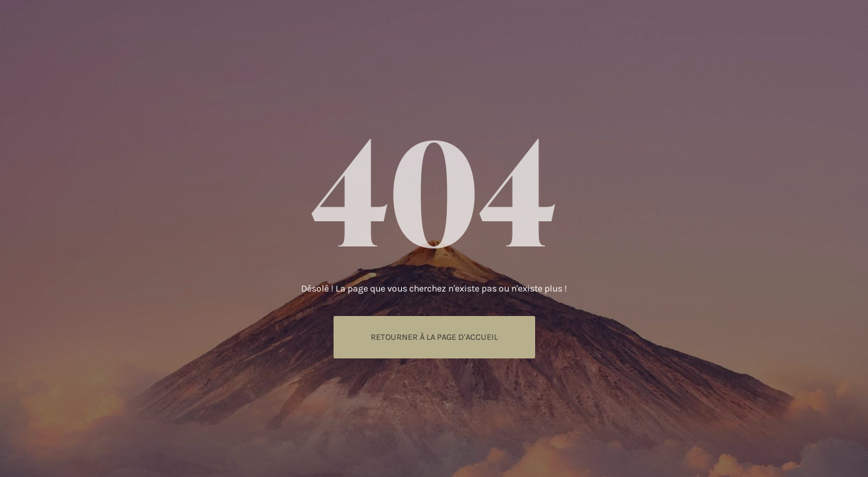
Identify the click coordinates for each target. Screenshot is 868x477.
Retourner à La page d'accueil (434, 337)
